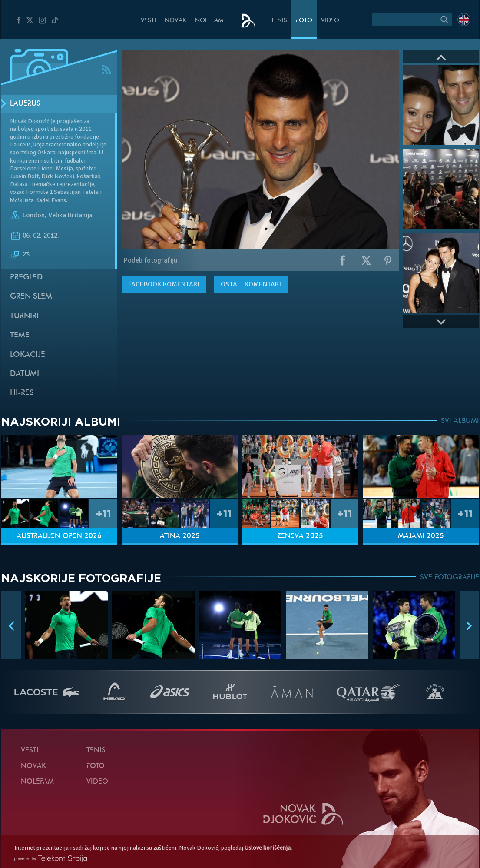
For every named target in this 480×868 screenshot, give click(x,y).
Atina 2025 (180, 536)
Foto (304, 21)
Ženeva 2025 (300, 536)
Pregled (26, 278)
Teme (20, 335)
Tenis (279, 21)
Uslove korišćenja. (268, 848)
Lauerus (25, 104)
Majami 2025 (421, 536)
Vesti (148, 21)
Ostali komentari (251, 284)
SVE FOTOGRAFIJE (450, 578)
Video (330, 21)
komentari (164, 284)
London (34, 215)
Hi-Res (22, 393)
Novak (175, 21)
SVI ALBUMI (460, 421)
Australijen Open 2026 (59, 536)
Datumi (25, 374)
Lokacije (28, 355)
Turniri (24, 316)
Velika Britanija (70, 215)
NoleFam (209, 21)
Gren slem (31, 297)
